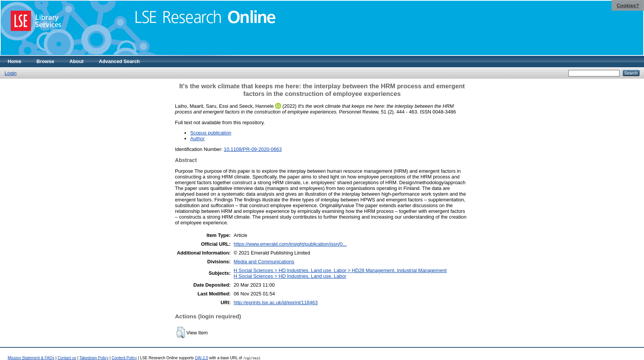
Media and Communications (264, 262)
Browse (45, 61)
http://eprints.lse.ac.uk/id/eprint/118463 (276, 302)
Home (15, 61)
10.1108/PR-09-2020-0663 (253, 149)
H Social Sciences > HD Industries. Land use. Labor (290, 276)
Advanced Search (119, 61)
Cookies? (628, 6)
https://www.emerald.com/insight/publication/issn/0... (290, 244)
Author (197, 139)
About (77, 61)
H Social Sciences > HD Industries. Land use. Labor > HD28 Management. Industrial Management (340, 270)
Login (11, 73)
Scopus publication (211, 133)
